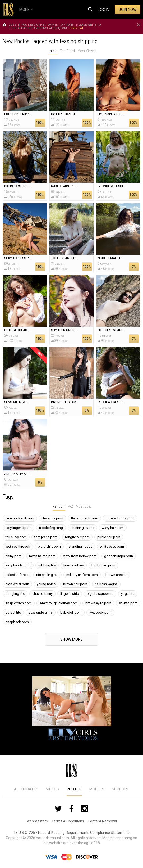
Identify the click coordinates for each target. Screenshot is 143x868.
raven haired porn (42, 556)
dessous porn (52, 518)
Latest (53, 51)
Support (120, 789)
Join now (128, 10)
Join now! (75, 28)
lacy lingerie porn (19, 528)
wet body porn (100, 612)
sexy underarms (41, 612)
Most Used (84, 506)
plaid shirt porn (49, 547)
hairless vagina (106, 584)
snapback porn (17, 622)
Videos (53, 789)
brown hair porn (75, 584)
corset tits (13, 612)
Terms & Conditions (68, 821)
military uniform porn (82, 575)
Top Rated (67, 51)
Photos (74, 789)
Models (97, 789)
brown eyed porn (98, 603)
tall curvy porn (16, 537)
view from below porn (80, 556)
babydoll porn (71, 612)
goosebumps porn (119, 556)
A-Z (71, 506)
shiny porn (13, 556)
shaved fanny (42, 594)
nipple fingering (51, 528)
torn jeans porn (46, 537)
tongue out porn (77, 537)
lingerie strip (70, 594)
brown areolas (116, 575)
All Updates (26, 789)
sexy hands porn (18, 565)
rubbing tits (47, 565)
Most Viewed (87, 51)
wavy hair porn (113, 528)
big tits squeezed (100, 594)
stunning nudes (82, 528)
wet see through (18, 547)
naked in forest (17, 575)
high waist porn (17, 584)
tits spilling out (47, 575)
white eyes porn (112, 547)
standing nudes (80, 547)
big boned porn (103, 565)
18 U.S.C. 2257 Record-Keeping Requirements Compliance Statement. (72, 833)
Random (59, 506)
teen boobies (74, 565)
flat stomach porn (84, 518)
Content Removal (102, 821)
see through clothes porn (59, 603)
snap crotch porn (19, 603)
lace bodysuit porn (20, 518)
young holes (46, 584)
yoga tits (128, 594)
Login (103, 10)
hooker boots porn (120, 518)
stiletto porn (128, 603)
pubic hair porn (109, 537)
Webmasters (37, 821)
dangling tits (15, 594)
